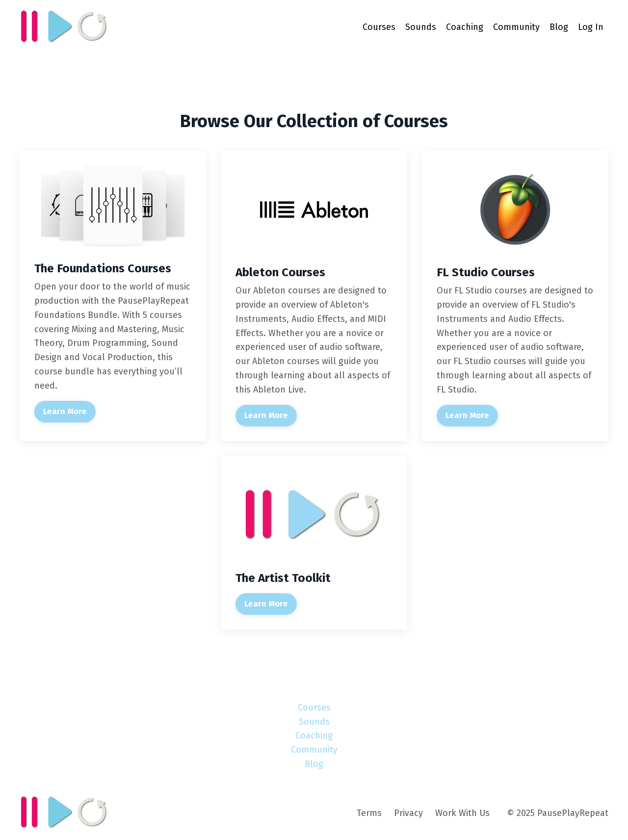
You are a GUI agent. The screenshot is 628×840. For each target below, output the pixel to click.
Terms (369, 813)
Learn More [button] (65, 411)
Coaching (465, 27)
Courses (379, 27)
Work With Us (462, 813)
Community (516, 27)
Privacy (408, 813)
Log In (591, 27)
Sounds (421, 27)
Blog (559, 27)
